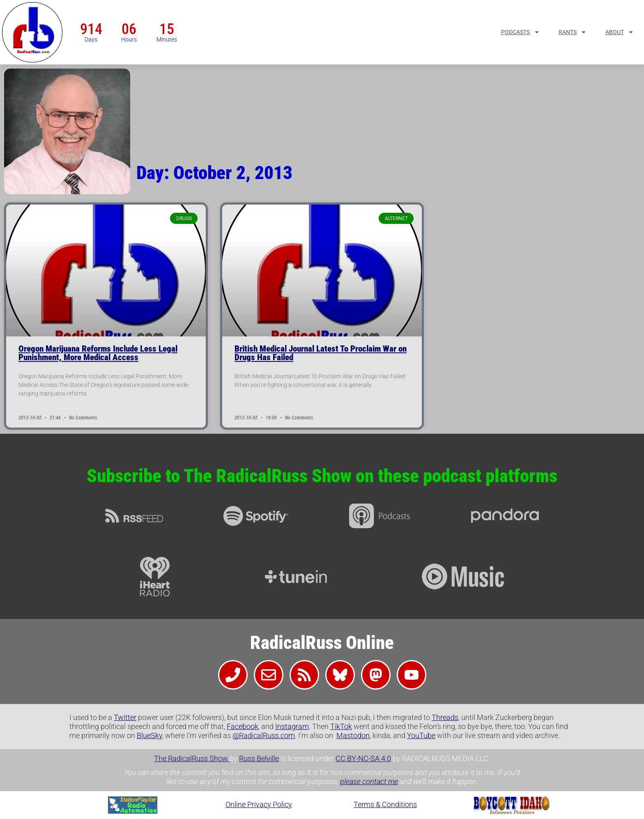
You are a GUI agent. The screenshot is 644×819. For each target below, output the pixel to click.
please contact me (369, 781)
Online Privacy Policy (259, 804)
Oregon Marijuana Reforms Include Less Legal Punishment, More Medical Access (98, 353)
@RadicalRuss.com (264, 735)
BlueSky (149, 735)
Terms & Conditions (385, 804)
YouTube (421, 735)
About (620, 32)
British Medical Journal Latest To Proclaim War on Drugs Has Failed (321, 353)
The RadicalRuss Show (192, 758)
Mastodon (353, 735)
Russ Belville (259, 758)
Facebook (243, 726)
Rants (573, 32)
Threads (445, 717)
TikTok (341, 726)
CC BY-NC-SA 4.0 (363, 758)
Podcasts (520, 32)
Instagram (292, 726)
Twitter (125, 717)
